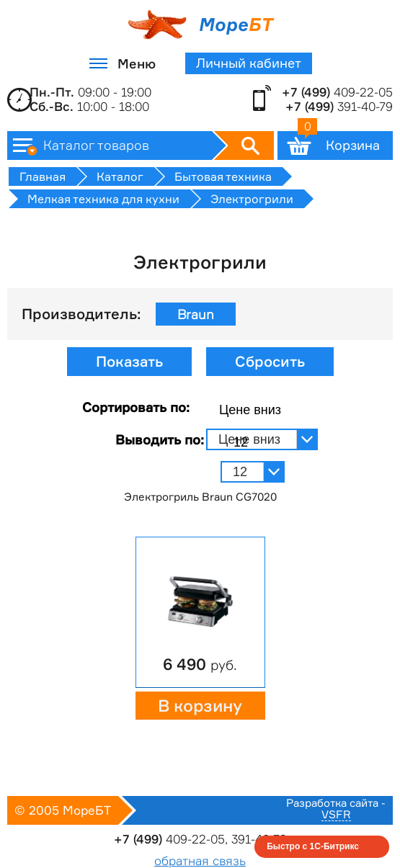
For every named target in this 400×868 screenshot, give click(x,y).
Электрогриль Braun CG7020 (200, 497)
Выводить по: (160, 439)
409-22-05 (337, 92)
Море (200, 24)
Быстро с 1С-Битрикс (313, 846)
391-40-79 (339, 107)
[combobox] (262, 411)
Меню (137, 63)
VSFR (336, 815)
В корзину (200, 706)
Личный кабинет (249, 63)
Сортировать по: (136, 407)
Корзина (339, 142)
